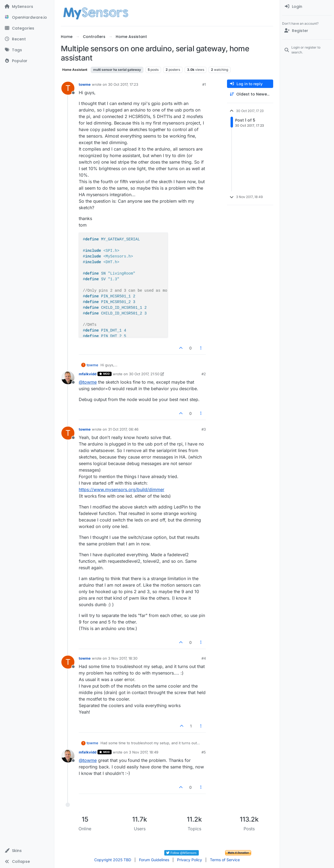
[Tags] (27, 50)
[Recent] (27, 39)
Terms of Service (225, 860)
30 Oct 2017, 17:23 (123, 84)
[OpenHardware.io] (27, 17)
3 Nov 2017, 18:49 (144, 752)
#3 (204, 429)
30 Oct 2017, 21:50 (144, 374)
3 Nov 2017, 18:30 (123, 658)
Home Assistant (75, 70)
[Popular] (27, 61)
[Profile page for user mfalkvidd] (68, 378)
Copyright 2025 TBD (113, 860)
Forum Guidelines (154, 860)
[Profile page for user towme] (68, 88)
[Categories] (27, 28)
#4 (204, 658)
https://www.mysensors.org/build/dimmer (122, 489)
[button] (27, 851)
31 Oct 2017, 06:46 (123, 429)
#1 (204, 84)
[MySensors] (27, 7)
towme (85, 84)
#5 (204, 752)
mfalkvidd (88, 374)
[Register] (307, 31)
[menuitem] (307, 7)
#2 (204, 374)
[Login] (307, 7)
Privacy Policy (190, 860)
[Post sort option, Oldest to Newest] (250, 94)
